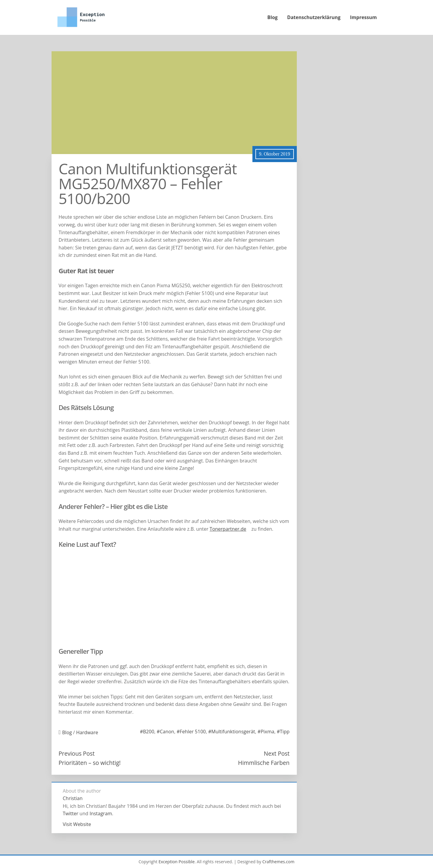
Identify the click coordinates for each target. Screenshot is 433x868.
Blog (273, 17)
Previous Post (77, 753)
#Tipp (283, 732)
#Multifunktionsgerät (232, 732)
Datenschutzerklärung (314, 17)
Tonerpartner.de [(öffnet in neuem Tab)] (228, 529)
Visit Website (77, 824)
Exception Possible (177, 862)
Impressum (364, 17)
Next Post (277, 753)
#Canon (166, 732)
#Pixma (266, 732)
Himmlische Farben (264, 763)
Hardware (87, 732)
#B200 (147, 732)
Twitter (71, 813)
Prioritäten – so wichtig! (90, 763)
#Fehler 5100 (191, 732)
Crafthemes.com (278, 862)
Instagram (101, 813)
